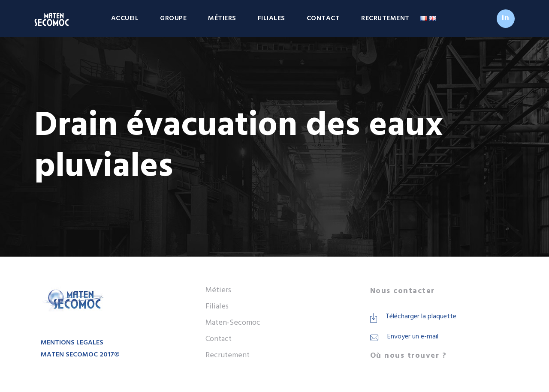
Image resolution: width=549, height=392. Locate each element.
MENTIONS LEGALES (72, 343)
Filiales (271, 18)
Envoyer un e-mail (413, 337)
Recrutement (385, 18)
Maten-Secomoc (233, 323)
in (506, 18)
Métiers (222, 18)
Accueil (125, 18)
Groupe (173, 18)
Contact (323, 18)
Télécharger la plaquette (421, 317)
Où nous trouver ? (409, 356)
